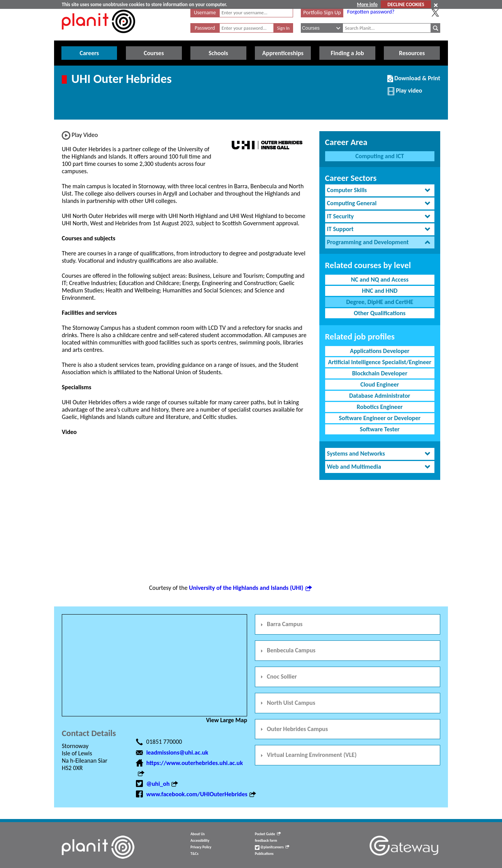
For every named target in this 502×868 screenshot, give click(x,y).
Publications (264, 854)
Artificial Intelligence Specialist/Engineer (380, 362)
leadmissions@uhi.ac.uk (177, 752)
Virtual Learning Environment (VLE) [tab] (307, 755)
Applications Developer (380, 351)
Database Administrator (380, 396)
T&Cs (194, 854)
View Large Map (226, 720)
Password (205, 28)
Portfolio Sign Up (322, 12)
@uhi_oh (162, 784)
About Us (198, 834)
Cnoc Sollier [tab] (278, 676)
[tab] (380, 190)
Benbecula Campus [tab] (287, 650)
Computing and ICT (380, 156)
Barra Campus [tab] (280, 624)
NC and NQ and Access (380, 279)
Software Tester (380, 429)
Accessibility (200, 841)
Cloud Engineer (380, 384)
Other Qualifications (380, 313)
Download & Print (414, 81)
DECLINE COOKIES (406, 4)
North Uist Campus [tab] (287, 703)
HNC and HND (380, 291)
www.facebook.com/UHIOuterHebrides (201, 794)
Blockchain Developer (380, 373)
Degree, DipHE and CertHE (380, 302)
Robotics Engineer (380, 407)
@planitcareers (272, 847)
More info (367, 4)
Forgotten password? (371, 12)
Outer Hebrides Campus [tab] (293, 729)
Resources (412, 53)
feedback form (266, 841)
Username (205, 13)
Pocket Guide (268, 834)
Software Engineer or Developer (380, 418)
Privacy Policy (201, 847)
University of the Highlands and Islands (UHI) (250, 588)
